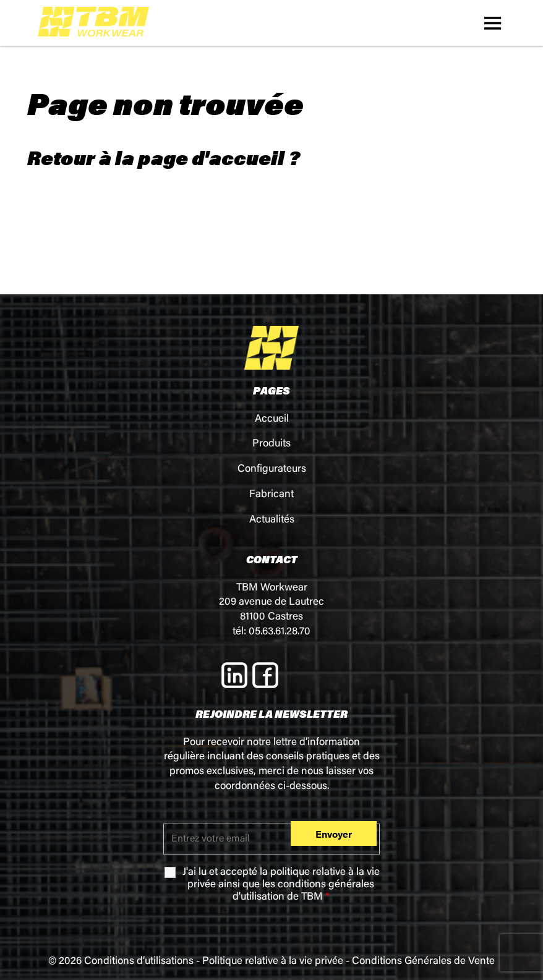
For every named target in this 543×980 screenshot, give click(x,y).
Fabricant (271, 495)
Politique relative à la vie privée (273, 962)
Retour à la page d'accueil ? (164, 157)
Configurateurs (272, 470)
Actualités (272, 520)
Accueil (272, 420)
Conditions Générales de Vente (423, 962)
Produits (271, 444)
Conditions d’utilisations (139, 962)
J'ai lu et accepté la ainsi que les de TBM (281, 885)
